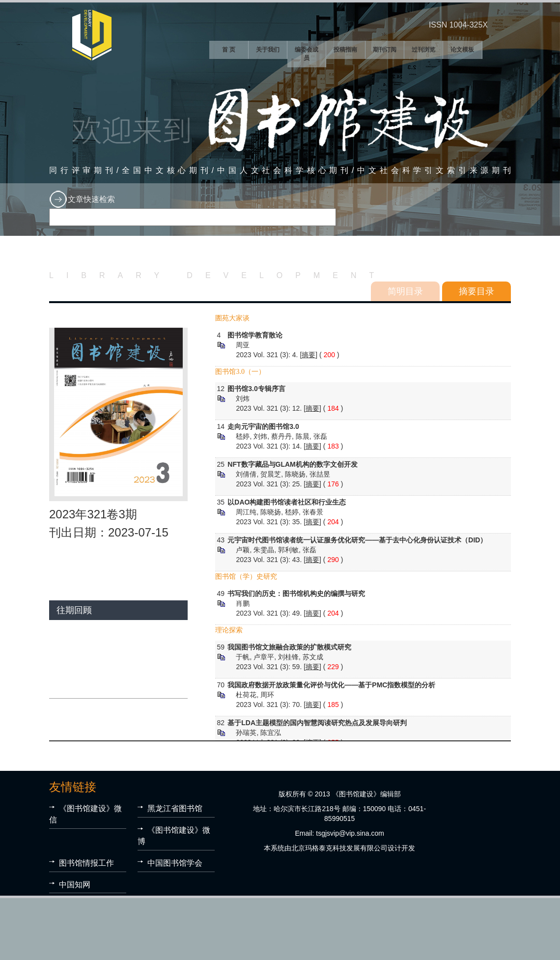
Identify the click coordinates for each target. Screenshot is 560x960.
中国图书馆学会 (175, 863)
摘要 (308, 355)
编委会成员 (307, 54)
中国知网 (75, 885)
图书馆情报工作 (86, 863)
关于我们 (268, 50)
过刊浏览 (423, 50)
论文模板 (462, 50)
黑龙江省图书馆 (175, 808)
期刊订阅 (385, 50)
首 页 (229, 50)
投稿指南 (345, 50)
